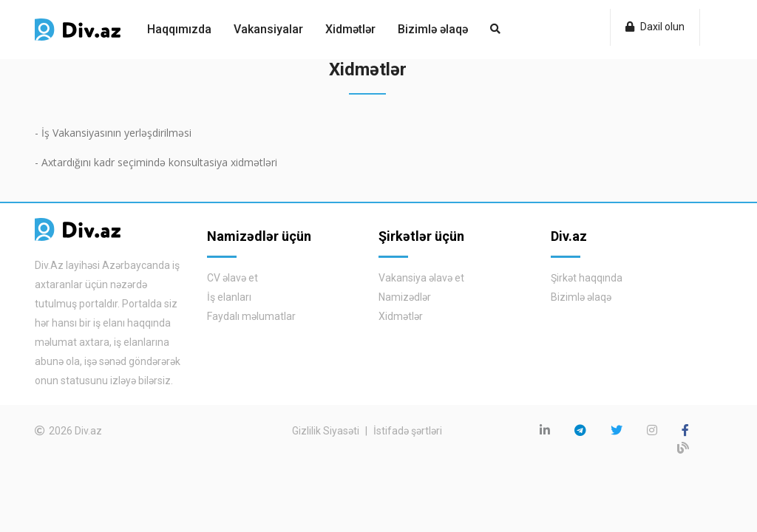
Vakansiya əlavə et (421, 278)
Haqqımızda (179, 29)
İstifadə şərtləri (408, 431)
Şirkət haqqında (587, 278)
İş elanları (229, 297)
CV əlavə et (232, 278)
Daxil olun (655, 27)
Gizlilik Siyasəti (326, 431)
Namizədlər (405, 297)
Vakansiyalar (268, 29)
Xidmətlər (350, 29)
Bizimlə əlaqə (433, 29)
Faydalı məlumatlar (251, 316)
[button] (495, 30)
